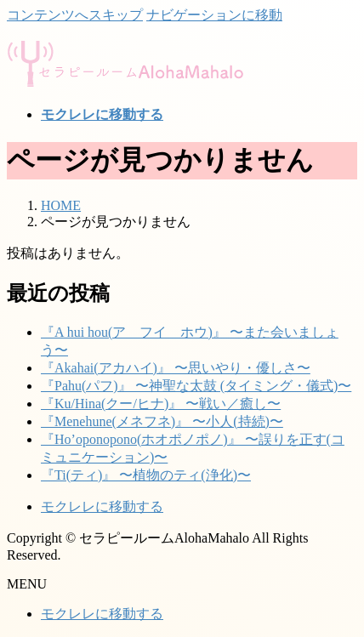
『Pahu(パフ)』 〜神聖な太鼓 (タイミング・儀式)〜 (196, 386)
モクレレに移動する (102, 506)
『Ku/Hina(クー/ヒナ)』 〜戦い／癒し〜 (161, 404)
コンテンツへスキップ (75, 15)
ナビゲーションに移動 (214, 15)
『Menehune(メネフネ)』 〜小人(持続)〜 (162, 421)
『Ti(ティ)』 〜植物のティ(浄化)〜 (146, 475)
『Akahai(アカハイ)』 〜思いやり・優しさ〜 (176, 368)
